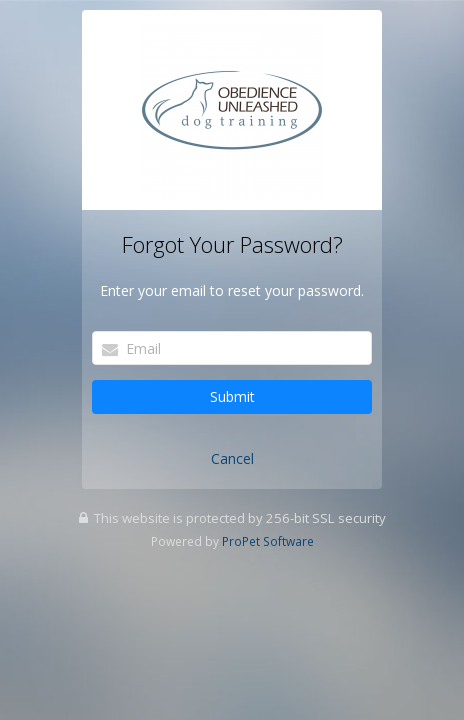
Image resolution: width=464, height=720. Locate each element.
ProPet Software (268, 541)
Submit (232, 396)
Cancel (232, 458)
